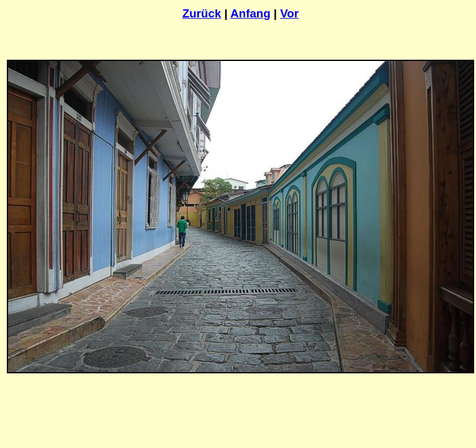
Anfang (250, 13)
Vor (289, 13)
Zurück (202, 13)
